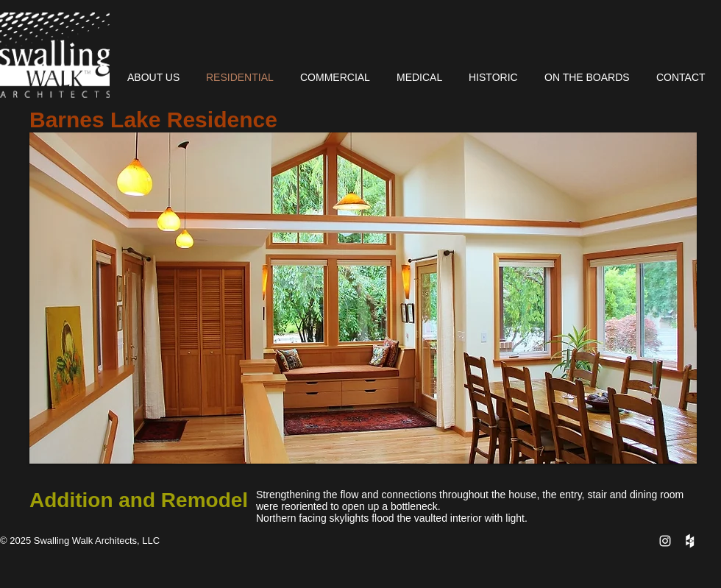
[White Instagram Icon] (665, 541)
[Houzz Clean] (689, 541)
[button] (363, 298)
